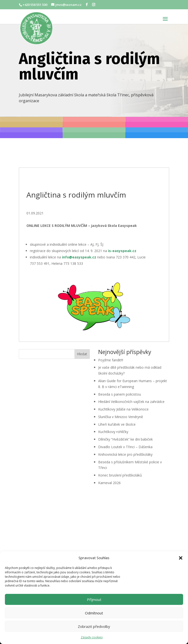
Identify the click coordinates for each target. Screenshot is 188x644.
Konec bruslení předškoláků (120, 475)
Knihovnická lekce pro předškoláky (126, 454)
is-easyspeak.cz (122, 251)
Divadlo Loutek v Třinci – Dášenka (126, 447)
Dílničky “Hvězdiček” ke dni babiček (126, 439)
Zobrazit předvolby (94, 626)
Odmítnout (94, 613)
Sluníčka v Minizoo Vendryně (121, 417)
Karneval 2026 (109, 483)
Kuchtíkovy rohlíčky (114, 432)
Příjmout (94, 600)
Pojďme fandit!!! (111, 360)
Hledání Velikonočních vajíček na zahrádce (132, 402)
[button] (181, 558)
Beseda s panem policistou (120, 394)
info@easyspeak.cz (79, 257)
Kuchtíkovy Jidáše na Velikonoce (124, 409)
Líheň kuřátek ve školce (117, 424)
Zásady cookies (92, 637)
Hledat (82, 354)
